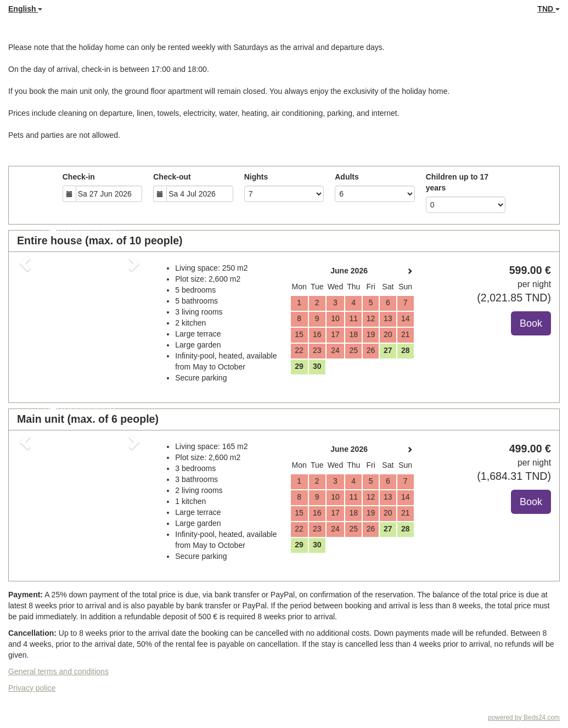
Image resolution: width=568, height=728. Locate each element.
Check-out (172, 177)
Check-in (79, 177)
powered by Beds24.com (524, 718)
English (25, 9)
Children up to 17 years (457, 182)
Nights (256, 177)
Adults (347, 177)
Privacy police (32, 688)
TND (549, 9)
